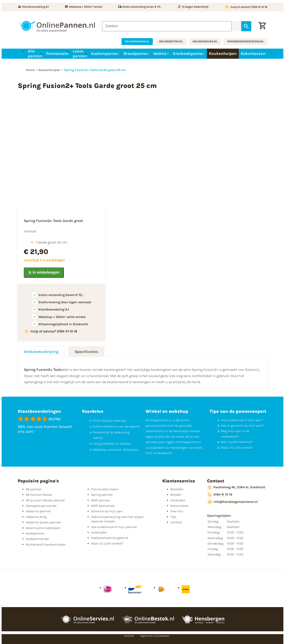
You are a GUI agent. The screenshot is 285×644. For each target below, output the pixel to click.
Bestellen (177, 489)
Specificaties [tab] (86, 352)
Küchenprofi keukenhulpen (46, 544)
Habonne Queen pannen (43, 522)
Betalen (176, 495)
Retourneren (180, 506)
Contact (176, 522)
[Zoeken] (167, 26)
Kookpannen (35, 533)
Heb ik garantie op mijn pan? (242, 426)
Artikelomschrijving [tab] (41, 352)
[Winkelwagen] (262, 26)
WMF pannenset (103, 506)
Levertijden (99, 532)
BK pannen (34, 489)
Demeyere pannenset (41, 506)
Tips (173, 517)
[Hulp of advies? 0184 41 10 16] (246, 7)
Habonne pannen (38, 511)
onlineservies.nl (205, 41)
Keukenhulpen (49, 70)
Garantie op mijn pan (107, 511)
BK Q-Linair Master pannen (45, 500)
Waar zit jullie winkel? (237, 448)
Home (30, 70)
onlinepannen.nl (137, 41)
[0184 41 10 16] (220, 495)
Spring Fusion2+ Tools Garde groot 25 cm (95, 70)
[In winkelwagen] (44, 273)
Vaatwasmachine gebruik (110, 538)
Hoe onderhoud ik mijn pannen (114, 527)
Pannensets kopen (105, 489)
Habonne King (36, 517)
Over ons (177, 511)
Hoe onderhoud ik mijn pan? (242, 420)
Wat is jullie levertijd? (237, 442)
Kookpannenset (37, 539)
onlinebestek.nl (171, 41)
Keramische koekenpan (43, 528)
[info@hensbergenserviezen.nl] (232, 502)
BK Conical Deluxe (39, 495)
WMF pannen (101, 500)
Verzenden (178, 500)
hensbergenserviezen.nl (245, 41)
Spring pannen (102, 495)
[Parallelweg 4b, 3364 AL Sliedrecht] (236, 487)
